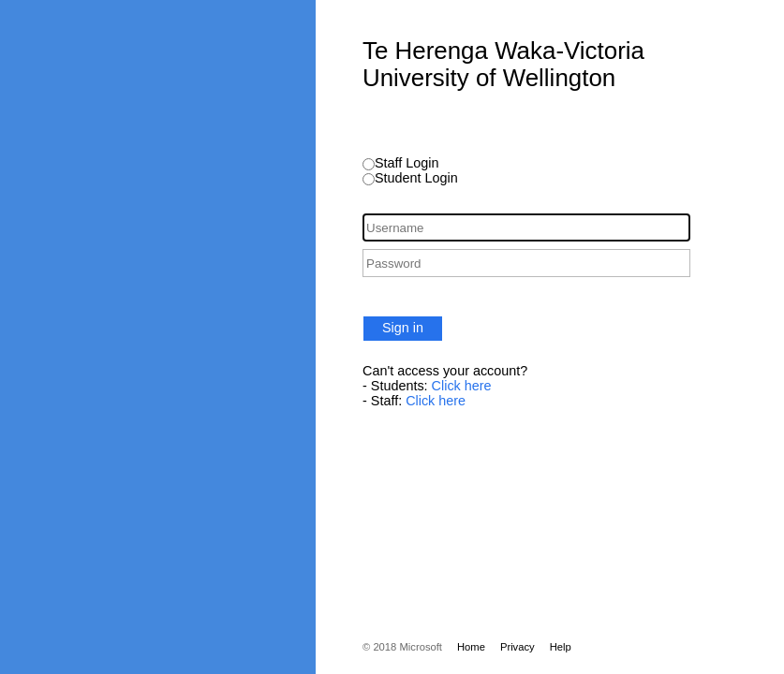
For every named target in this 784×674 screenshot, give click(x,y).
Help (561, 647)
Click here (462, 386)
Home (471, 647)
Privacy (518, 647)
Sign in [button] (403, 328)
